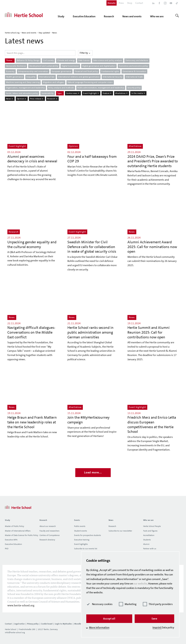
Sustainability (48, 93)
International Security (113, 77)
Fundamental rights (110, 71)
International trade (134, 77)
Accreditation (149, 535)
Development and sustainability (44, 66)
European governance (62, 71)
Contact (139, 3)
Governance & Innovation (134, 71)
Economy (10, 71)
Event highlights (81, 544)
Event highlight (91, 93)
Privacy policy (33, 624)
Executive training (82, 540)
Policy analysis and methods (61, 88)
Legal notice (19, 624)
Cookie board (47, 624)
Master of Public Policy (15, 526)
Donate (112, 3)
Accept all (109, 619)
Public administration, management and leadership (101, 88)
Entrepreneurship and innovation (33, 71)
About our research (48, 526)
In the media (138, 93)
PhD (7, 549)
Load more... (93, 473)
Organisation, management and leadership (25, 88)
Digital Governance (70, 66)
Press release (37, 99)
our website (140, 584)
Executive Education (13, 544)
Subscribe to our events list (86, 549)
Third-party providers (158, 604)
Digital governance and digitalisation (99, 66)
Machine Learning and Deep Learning (23, 82)
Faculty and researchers (49, 531)
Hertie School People (152, 526)
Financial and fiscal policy (86, 71)
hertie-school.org (12, 33)
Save (154, 619)
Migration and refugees (54, 82)
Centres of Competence (50, 535)
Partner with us (150, 549)
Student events (81, 531)
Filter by (85, 53)
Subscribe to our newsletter (120, 531)
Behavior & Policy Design (28, 60)
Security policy (134, 88)
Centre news (73, 93)
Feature (107, 93)
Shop (130, 3)
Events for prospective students (88, 535)
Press (121, 3)
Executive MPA (11, 540)
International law (47, 77)
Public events (80, 526)
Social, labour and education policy (22, 93)
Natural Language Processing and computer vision (90, 82)
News (55, 33)
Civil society (48, 60)
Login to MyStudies (63, 624)
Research (52, 99)
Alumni (146, 544)
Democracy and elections (137, 60)
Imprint (157, 627)
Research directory (47, 540)
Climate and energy (66, 60)
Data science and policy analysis (108, 60)
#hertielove (122, 93)
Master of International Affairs (18, 531)
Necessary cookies (99, 604)
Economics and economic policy (133, 66)
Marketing (128, 604)
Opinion (22, 99)
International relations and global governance (79, 77)
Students (147, 540)
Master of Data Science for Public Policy (22, 535)
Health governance (15, 77)
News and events (29, 33)
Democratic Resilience (16, 66)
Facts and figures (150, 531)
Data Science (84, 60)
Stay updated (44, 33)
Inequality (31, 77)
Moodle (78, 624)
